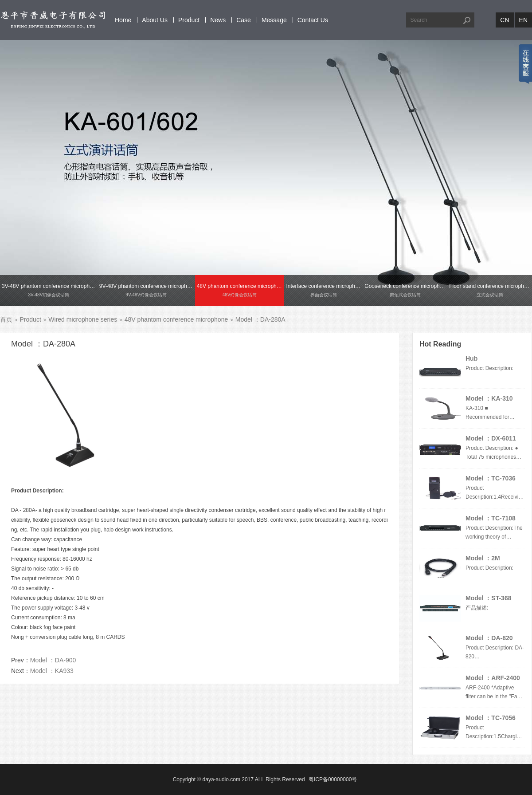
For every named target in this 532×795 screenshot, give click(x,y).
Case (244, 20)
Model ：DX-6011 (491, 438)
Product (189, 20)
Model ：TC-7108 (491, 518)
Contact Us (313, 20)
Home (123, 20)
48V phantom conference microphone (176, 319)
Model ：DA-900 (53, 660)
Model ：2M (483, 558)
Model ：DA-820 (489, 638)
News (218, 20)
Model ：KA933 (52, 671)
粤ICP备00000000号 (333, 779)
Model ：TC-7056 (491, 718)
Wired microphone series (83, 319)
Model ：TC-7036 (491, 478)
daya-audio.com (221, 779)
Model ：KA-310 (489, 398)
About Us (155, 20)
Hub (471, 358)
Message (274, 20)
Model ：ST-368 (488, 598)
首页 (6, 319)
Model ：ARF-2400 (493, 678)
